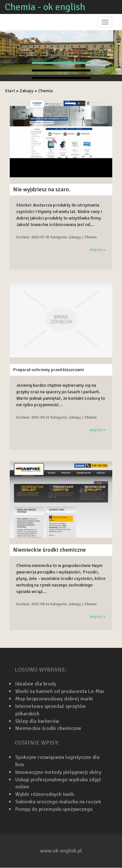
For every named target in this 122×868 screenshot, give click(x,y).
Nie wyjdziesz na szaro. (42, 189)
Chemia (45, 91)
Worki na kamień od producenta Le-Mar (60, 691)
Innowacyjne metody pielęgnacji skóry (58, 772)
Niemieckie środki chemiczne (49, 550)
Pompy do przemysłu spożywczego (54, 809)
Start (10, 91)
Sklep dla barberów (37, 721)
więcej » (98, 250)
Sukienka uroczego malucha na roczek (58, 802)
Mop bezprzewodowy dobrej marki (54, 699)
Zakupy (27, 91)
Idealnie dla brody (36, 684)
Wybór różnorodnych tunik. (45, 794)
